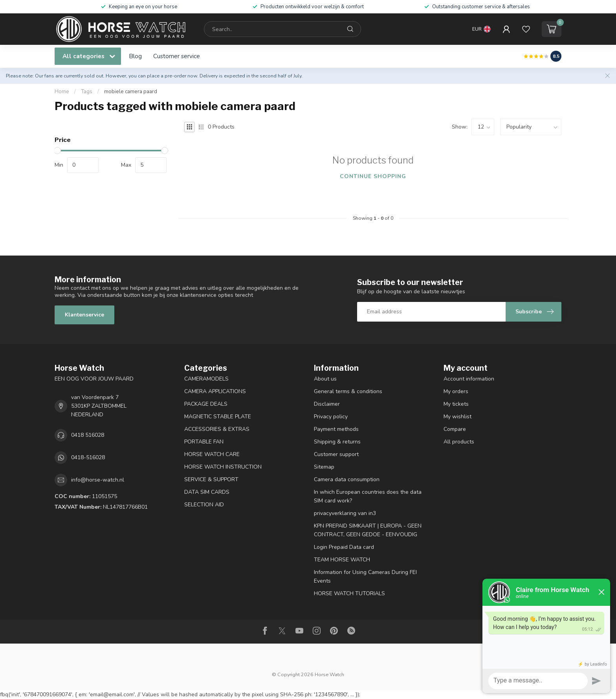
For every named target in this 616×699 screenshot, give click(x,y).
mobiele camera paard (131, 92)
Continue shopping (373, 176)
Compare (455, 429)
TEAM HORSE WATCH (342, 560)
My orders (456, 391)
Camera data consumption (347, 479)
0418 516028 (88, 435)
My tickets (456, 404)
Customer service (177, 56)
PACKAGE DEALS (206, 404)
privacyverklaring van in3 (345, 513)
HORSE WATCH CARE (212, 454)
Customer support (336, 454)
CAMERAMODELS (206, 379)
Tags (87, 92)
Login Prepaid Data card (344, 547)
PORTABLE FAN (204, 442)
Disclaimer (327, 404)
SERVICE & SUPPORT (211, 479)
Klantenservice (84, 315)
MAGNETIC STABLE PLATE (218, 417)
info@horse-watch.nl (98, 480)
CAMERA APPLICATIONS (215, 391)
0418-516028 (88, 457)
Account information (469, 379)
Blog (135, 56)
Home (62, 92)
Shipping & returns (337, 442)
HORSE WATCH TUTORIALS (349, 593)
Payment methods (336, 429)
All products (459, 442)
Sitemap (324, 467)
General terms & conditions (348, 391)
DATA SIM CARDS (207, 492)
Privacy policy (331, 417)
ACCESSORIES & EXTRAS (217, 429)
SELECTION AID (204, 505)
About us (325, 379)
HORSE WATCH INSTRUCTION (223, 467)
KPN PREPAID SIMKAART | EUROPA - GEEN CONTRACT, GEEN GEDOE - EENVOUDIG (368, 530)
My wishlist (457, 417)
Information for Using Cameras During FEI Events (365, 577)
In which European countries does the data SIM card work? (368, 496)
